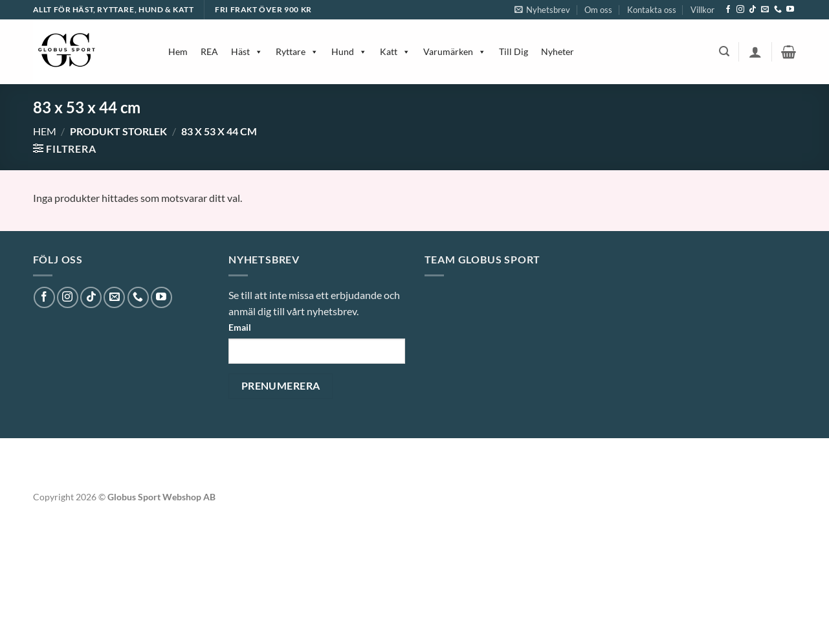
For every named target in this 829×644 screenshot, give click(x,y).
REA (209, 51)
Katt (395, 51)
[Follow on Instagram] (740, 10)
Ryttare (297, 51)
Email (240, 327)
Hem (178, 51)
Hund (349, 51)
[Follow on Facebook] (728, 10)
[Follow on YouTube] (790, 10)
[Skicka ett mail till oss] (765, 10)
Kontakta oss (652, 10)
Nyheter (558, 51)
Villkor (702, 10)
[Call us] (778, 10)
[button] (542, 10)
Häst (247, 51)
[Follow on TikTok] (753, 10)
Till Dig (514, 51)
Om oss (598, 10)
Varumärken (455, 51)
